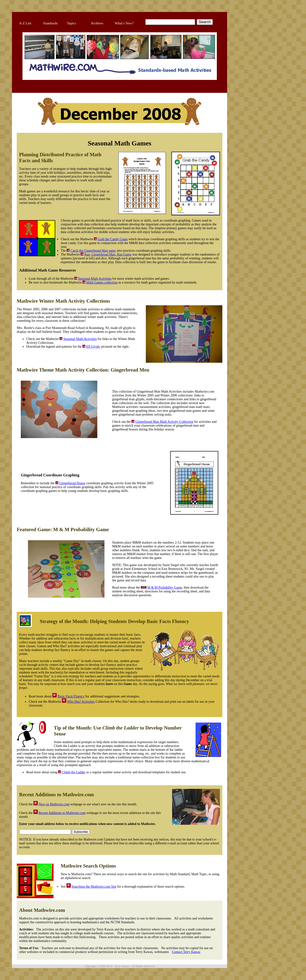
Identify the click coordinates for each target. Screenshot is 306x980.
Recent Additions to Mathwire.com (62, 813)
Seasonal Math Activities (95, 279)
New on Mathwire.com (54, 804)
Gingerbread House (72, 483)
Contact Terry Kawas (186, 952)
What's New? (124, 23)
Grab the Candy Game (113, 239)
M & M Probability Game (165, 587)
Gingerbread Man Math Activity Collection (164, 422)
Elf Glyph (93, 347)
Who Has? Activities (81, 702)
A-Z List (25, 23)
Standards (50, 23)
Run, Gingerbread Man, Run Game (108, 254)
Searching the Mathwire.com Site (94, 887)
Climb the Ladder (74, 772)
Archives (97, 23)
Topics (71, 23)
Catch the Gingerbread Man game (93, 251)
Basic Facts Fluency (71, 696)
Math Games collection (102, 282)
